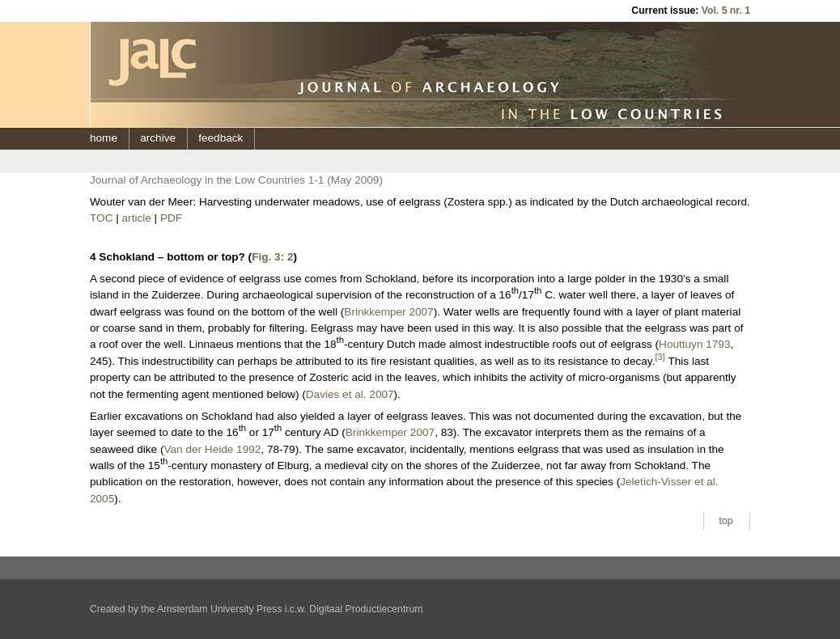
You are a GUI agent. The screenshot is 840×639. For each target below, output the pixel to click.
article (137, 218)
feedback (221, 138)
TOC (101, 218)
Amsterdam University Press (219, 609)
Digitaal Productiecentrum (366, 609)
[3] (660, 357)
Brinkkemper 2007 (388, 312)
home (104, 138)
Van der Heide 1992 (212, 449)
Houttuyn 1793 (694, 344)
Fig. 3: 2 (272, 257)
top (726, 521)
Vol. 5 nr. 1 (726, 11)
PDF (171, 218)
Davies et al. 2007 (350, 394)
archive (158, 138)
